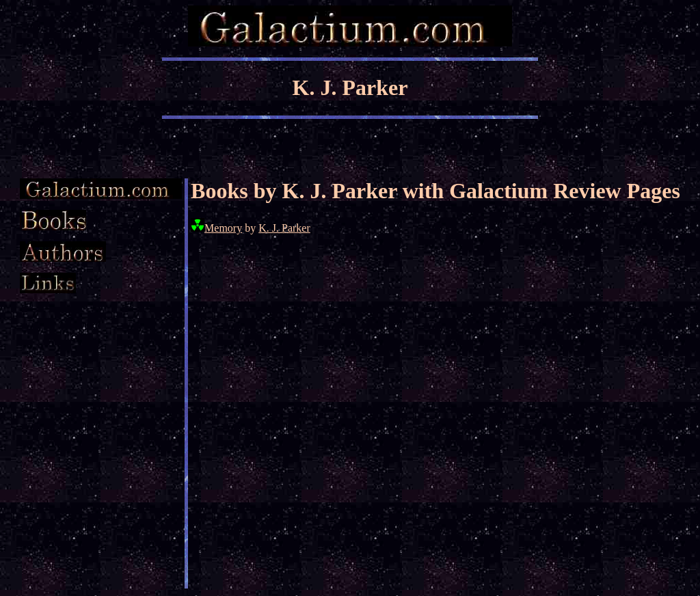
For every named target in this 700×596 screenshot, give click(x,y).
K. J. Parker (284, 228)
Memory (223, 228)
